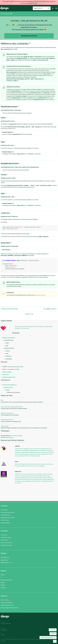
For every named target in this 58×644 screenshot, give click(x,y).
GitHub (3, 575)
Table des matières (7, 372)
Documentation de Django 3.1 (10, 385)
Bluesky (3, 583)
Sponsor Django (5, 600)
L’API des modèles (50, 309)
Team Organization (5, 515)
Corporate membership (6, 603)
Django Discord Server (7, 413)
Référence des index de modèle (9, 309)
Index (2, 407)
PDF (18, 436)
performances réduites (40, 295)
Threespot (5, 630)
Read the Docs (9, 437)
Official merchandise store (7, 605)
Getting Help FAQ (5, 557)
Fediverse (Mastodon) (6, 580)
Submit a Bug (4, 540)
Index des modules (10, 407)
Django (4, 8)
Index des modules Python (9, 377)
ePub (21, 436)
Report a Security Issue (6, 543)
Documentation (7, 14)
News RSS (3, 588)
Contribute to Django (6, 538)
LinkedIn (3, 585)
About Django (4, 510)
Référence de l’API (8, 387)
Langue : (53, 634)
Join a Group (4, 535)
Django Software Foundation (8, 518)
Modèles (8, 390)
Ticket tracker (5, 426)
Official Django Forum (7, 420)
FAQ (2, 400)
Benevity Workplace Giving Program (10, 608)
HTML (14, 436)
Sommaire (20, 407)
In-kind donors (6, 623)
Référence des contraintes (9, 338)
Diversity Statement (6, 523)
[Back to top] (55, 641)
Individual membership (6, 545)
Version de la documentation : (48, 637)
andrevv (5, 635)
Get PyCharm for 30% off (29, 36)
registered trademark (41, 639)
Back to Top (29, 314)
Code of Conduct (5, 520)
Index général (6, 374)
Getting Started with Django (8, 512)
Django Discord (5, 560)
